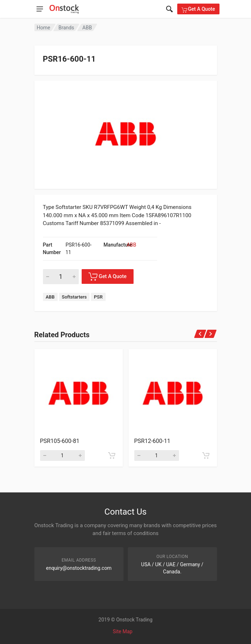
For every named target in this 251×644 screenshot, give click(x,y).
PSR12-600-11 (152, 441)
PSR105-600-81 (60, 441)
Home (44, 28)
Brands (66, 28)
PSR (98, 297)
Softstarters (74, 297)
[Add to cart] (112, 455)
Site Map (123, 631)
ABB (87, 28)
